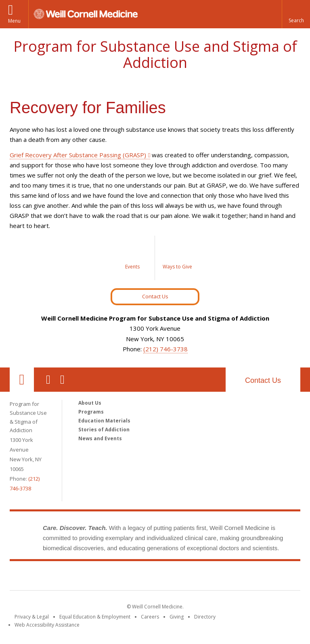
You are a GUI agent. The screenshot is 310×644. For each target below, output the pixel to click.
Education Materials (104, 421)
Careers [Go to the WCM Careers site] (150, 617)
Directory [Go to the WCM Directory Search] (205, 617)
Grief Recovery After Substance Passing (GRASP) (78, 155)
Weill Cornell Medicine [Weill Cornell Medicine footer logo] (96, 577)
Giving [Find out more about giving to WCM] (177, 617)
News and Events (100, 438)
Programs (91, 412)
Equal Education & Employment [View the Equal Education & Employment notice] (95, 617)
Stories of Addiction (104, 430)
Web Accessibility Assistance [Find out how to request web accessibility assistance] (47, 625)
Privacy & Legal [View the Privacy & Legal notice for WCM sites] (32, 617)
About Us (90, 403)
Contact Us (155, 296)
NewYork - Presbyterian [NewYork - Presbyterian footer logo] (223, 577)
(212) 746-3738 (165, 349)
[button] (296, 14)
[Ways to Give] (177, 258)
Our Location (22, 380)
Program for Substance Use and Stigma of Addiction (155, 54)
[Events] (133, 258)
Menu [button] (14, 21)
